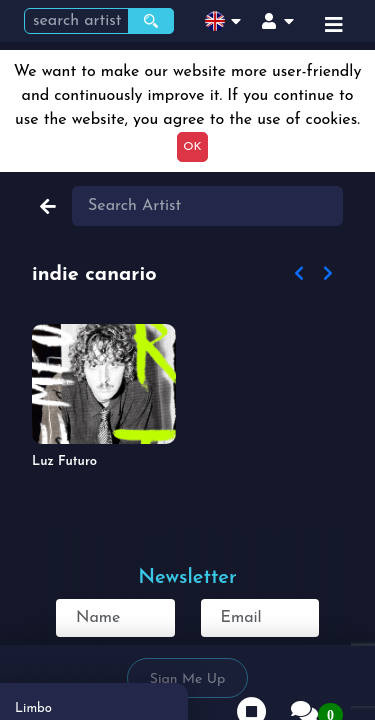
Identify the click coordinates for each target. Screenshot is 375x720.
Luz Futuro (64, 461)
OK (192, 147)
